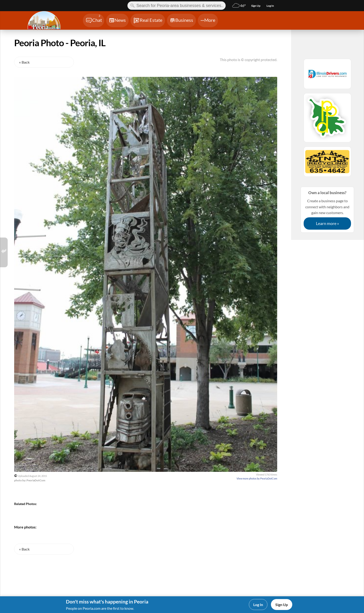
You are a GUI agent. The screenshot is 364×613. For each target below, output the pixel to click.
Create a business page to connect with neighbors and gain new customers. (327, 210)
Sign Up (282, 605)
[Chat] (94, 20)
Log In (258, 605)
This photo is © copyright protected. (249, 60)
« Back (24, 62)
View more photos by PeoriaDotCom (257, 478)
